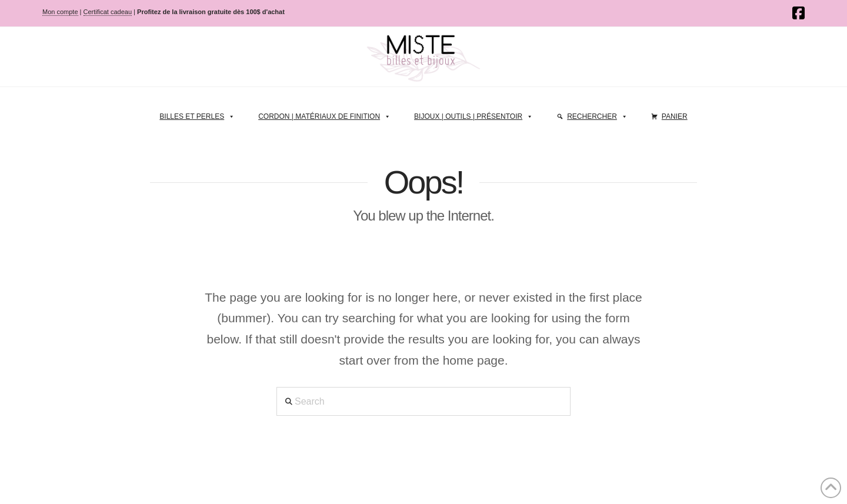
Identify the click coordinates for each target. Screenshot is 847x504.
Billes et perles (197, 114)
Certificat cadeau (108, 12)
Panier (675, 116)
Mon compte (60, 12)
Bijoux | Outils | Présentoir (473, 114)
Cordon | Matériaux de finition (324, 114)
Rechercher (597, 114)
